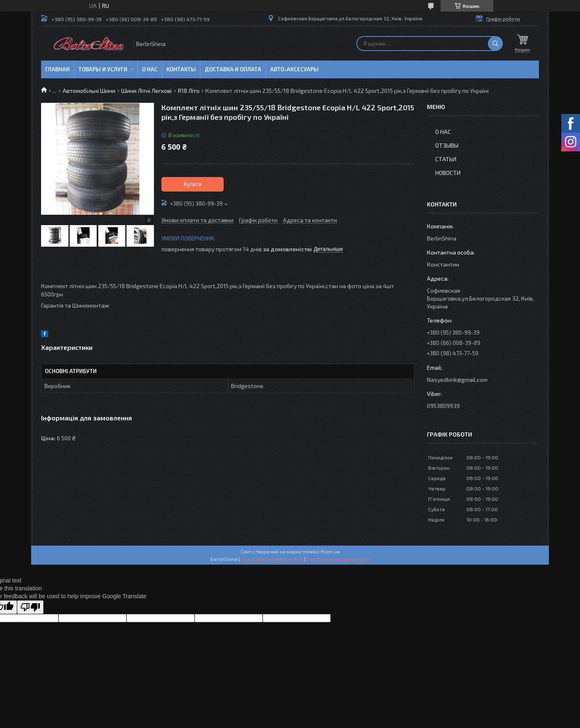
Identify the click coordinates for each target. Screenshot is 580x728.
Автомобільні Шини (89, 91)
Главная (57, 69)
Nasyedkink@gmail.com (457, 380)
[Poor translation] (30, 607)
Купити (193, 184)
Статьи (446, 159)
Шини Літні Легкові (146, 91)
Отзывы (447, 145)
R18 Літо (189, 91)
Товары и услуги (103, 69)
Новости (448, 173)
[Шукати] (495, 44)
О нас (150, 69)
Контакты (181, 69)
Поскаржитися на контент (272, 559)
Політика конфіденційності (338, 559)
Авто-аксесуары (294, 69)
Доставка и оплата (233, 69)
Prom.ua (330, 551)
